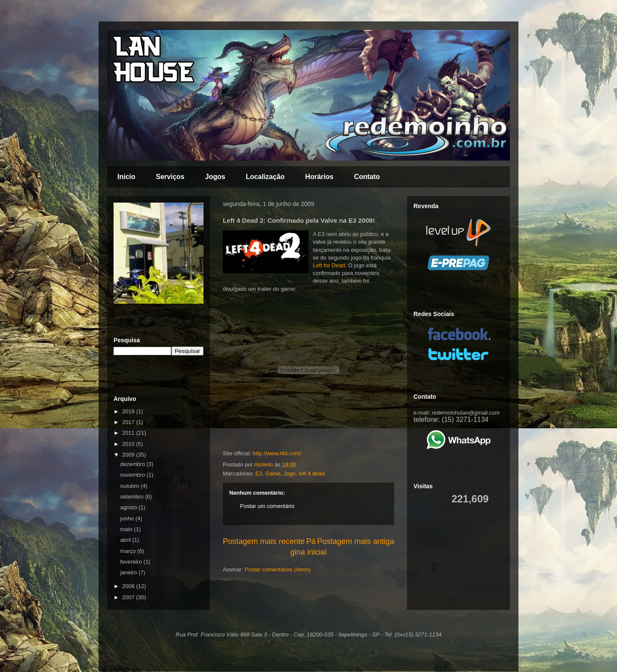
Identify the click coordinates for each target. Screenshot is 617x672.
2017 (129, 422)
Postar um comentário (267, 506)
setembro (133, 497)
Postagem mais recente (264, 541)
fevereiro (132, 562)
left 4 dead (312, 473)
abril (126, 540)
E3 (259, 473)
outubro (131, 486)
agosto (130, 507)
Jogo (290, 473)
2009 (129, 455)
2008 (129, 586)
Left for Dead (329, 265)
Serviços (170, 177)
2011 (129, 433)
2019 (129, 411)
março (129, 551)
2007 (129, 597)
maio (127, 529)
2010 (129, 444)
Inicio (126, 177)
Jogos (215, 177)
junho (128, 518)
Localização (265, 177)
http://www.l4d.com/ (277, 453)
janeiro (130, 572)
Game (273, 473)
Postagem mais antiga (356, 541)
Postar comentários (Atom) (278, 569)
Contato (367, 177)
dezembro (133, 464)
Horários (319, 177)
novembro (133, 475)
